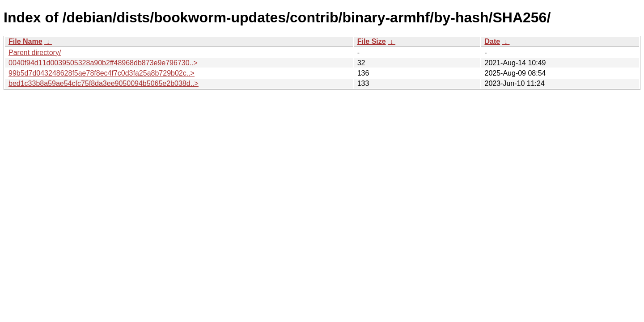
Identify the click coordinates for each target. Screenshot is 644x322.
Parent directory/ (35, 53)
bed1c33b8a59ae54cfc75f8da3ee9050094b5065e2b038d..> (104, 83)
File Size (372, 41)
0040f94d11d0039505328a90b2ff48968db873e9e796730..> (103, 63)
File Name (25, 41)
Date (492, 41)
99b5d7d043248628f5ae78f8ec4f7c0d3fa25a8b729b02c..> (102, 73)
